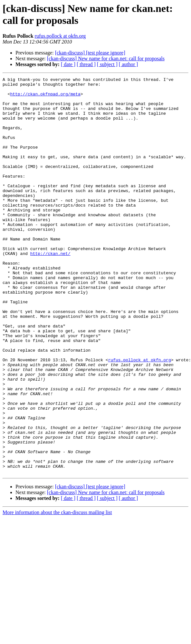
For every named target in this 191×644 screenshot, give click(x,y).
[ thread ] (86, 64)
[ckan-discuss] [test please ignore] (90, 53)
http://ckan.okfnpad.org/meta (45, 98)
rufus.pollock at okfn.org (60, 36)
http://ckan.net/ (50, 289)
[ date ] (68, 64)
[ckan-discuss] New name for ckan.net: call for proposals (106, 59)
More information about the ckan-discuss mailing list (57, 592)
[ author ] (129, 64)
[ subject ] (107, 64)
